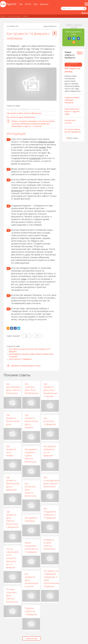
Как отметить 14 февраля (20, 359)
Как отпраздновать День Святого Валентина (52, 482)
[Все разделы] (86, 4)
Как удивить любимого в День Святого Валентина (31, 455)
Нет (38, 336)
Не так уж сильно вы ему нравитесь (73, 131)
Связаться (74, 27)
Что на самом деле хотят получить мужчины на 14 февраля (12, 558)
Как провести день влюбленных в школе (32, 580)
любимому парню (46, 142)
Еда (21, 4)
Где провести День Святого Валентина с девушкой (12, 519)
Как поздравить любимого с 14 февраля (50, 513)
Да (26, 336)
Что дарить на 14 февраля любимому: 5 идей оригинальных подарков (51, 579)
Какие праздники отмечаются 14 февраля (31, 547)
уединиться (17, 190)
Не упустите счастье (70, 122)
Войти (85, 13)
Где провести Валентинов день (13, 420)
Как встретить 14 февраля (50, 421)
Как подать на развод (72, 70)
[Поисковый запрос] (74, 8)
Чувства (25, 16)
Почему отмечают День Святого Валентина (12, 595)
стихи (24, 279)
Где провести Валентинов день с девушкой (13, 483)
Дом (36, 4)
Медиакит (69, 25)
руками (42, 147)
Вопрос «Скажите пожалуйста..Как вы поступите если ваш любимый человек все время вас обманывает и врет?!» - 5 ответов (33, 124)
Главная (3, 16)
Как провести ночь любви (11, 451)
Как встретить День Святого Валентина (31, 490)
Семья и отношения (14, 16)
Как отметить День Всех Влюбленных (32, 389)
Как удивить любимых (31, 519)
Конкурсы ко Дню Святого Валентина (49, 544)
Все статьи (73, 138)
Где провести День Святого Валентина (24, 113)
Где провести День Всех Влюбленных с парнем (50, 390)
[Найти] (84, 8)
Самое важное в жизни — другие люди (72, 111)
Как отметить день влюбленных (21, 117)
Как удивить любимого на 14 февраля (50, 451)
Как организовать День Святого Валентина (14, 389)
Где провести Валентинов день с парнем (31, 421)
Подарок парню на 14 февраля (31, 611)
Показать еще (32, 638)
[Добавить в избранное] (55, 33)
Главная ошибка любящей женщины (72, 100)
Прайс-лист (78, 25)
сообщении (35, 158)
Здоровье (44, 4)
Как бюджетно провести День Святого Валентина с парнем (31, 355)
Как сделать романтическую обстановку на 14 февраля (30, 350)
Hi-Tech (28, 4)
